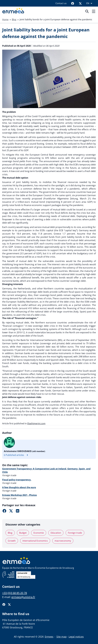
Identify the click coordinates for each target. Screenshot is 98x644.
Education (56, 533)
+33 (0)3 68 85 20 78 (15, 593)
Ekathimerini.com (36, 423)
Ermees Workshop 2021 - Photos (19, 495)
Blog (14, 19)
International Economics (35, 541)
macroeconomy (63, 541)
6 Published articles (17, 455)
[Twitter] (80, 3)
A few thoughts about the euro (19, 487)
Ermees (49, 637)
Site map (61, 637)
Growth (12, 541)
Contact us (61, 3)
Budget (23, 533)
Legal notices (76, 637)
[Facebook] (73, 3)
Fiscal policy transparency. (17, 480)
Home (5, 19)
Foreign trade (75, 533)
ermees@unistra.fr (23, 597)
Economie (39, 533)
